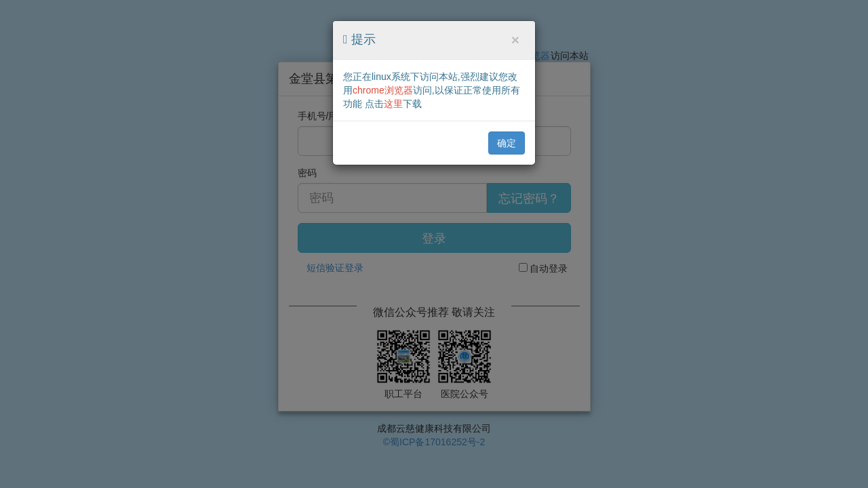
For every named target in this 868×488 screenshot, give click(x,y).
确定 (507, 143)
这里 (393, 104)
